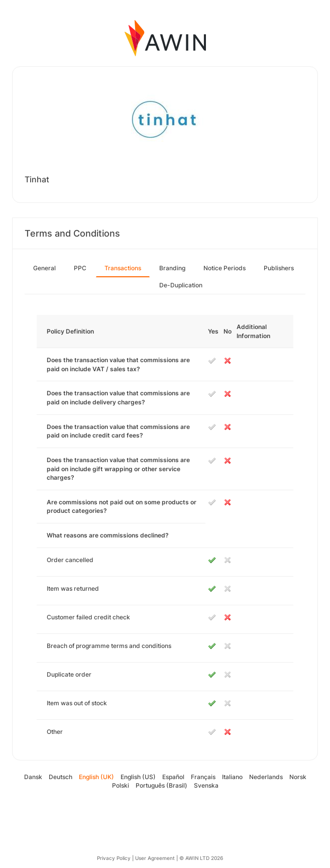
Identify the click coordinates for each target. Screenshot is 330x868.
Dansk (33, 777)
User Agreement (155, 858)
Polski (121, 785)
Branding (172, 268)
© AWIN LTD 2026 (201, 858)
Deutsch (61, 777)
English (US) (138, 777)
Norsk (298, 777)
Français (203, 777)
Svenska (206, 785)
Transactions (123, 268)
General (44, 268)
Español (173, 777)
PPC (80, 268)
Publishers (279, 268)
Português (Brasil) (161, 785)
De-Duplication (181, 285)
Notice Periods (225, 268)
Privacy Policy (114, 858)
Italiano (232, 777)
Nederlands (266, 777)
